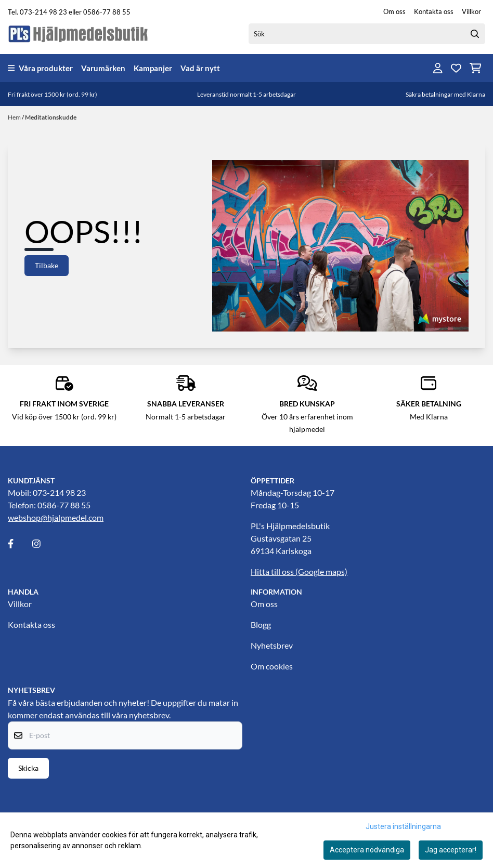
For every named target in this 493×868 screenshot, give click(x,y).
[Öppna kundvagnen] (476, 68)
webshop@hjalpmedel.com (56, 517)
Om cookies (272, 666)
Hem (15, 117)
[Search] (475, 34)
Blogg (261, 624)
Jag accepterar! (451, 850)
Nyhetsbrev (272, 645)
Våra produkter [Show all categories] (40, 68)
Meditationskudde (51, 117)
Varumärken (103, 68)
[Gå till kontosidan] (438, 68)
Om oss (394, 11)
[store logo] (79, 34)
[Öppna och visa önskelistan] (456, 68)
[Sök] (367, 34)
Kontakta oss (434, 11)
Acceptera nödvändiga (367, 850)
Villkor (471, 11)
